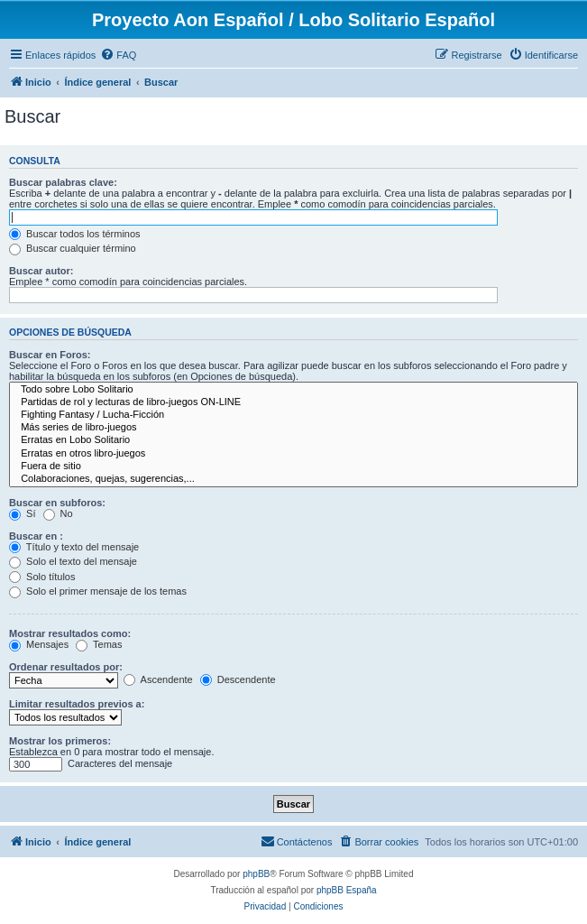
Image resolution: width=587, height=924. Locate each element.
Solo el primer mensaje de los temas (98, 591)
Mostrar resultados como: (70, 633)
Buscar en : (36, 536)
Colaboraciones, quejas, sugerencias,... (293, 479)
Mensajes (39, 644)
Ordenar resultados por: (66, 667)
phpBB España (347, 890)
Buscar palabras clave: (63, 182)
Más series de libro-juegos (293, 428)
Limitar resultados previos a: (77, 704)
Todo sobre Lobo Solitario (293, 390)
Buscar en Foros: (50, 355)
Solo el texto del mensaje (73, 561)
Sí (22, 513)
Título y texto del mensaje (74, 547)
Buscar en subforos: (57, 503)
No (58, 513)
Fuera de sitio (293, 467)
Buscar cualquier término (73, 248)
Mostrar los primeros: (60, 741)
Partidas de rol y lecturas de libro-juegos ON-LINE (293, 402)
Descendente (238, 679)
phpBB (256, 874)
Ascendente (158, 679)
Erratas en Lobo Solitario (293, 440)
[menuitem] (118, 55)
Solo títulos (42, 577)
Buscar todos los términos (75, 234)
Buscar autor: (41, 271)
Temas (99, 644)
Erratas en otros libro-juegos (293, 454)
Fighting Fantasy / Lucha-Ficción (293, 415)
